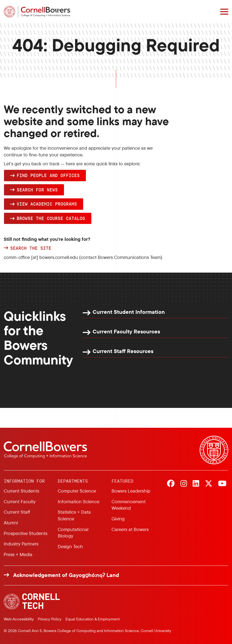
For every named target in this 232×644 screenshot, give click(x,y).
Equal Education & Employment (93, 619)
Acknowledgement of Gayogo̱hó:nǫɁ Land (66, 575)
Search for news (37, 190)
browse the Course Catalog (51, 218)
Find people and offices (48, 175)
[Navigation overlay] (224, 12)
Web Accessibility (19, 619)
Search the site (31, 248)
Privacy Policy (50, 619)
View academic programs (47, 204)
